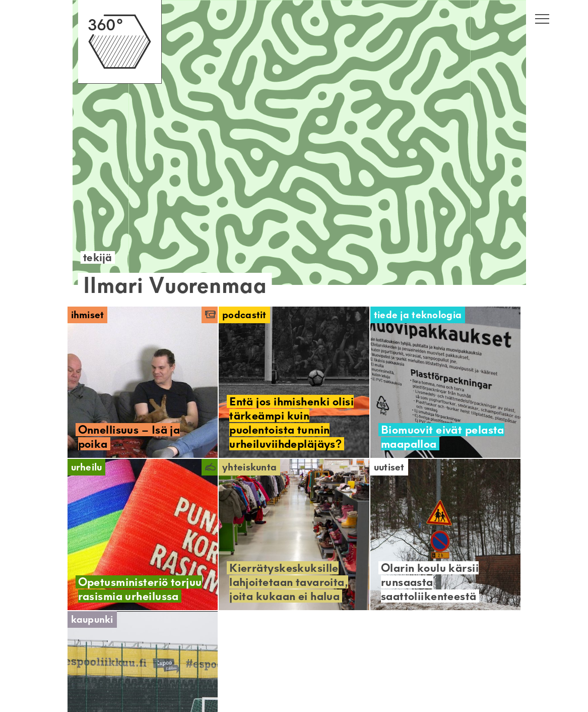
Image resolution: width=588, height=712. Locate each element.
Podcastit (244, 315)
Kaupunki (92, 619)
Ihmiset (88, 315)
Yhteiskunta (249, 467)
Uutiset (389, 467)
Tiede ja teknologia (418, 315)
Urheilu (87, 467)
